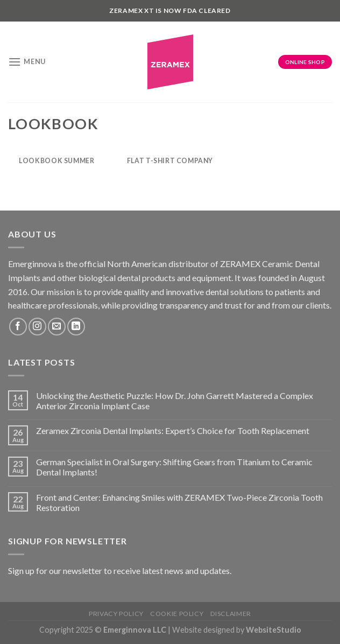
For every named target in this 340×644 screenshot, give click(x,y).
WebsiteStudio (274, 630)
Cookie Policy (177, 614)
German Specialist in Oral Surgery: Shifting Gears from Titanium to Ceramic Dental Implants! (174, 467)
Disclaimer (231, 614)
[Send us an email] (57, 327)
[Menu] (27, 62)
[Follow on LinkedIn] (76, 327)
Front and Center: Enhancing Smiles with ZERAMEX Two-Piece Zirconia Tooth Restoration (179, 502)
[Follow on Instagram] (37, 327)
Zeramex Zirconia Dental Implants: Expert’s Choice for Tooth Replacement (173, 430)
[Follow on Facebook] (18, 327)
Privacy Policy (116, 614)
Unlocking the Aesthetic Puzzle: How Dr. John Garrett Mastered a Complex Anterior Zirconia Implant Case (175, 401)
